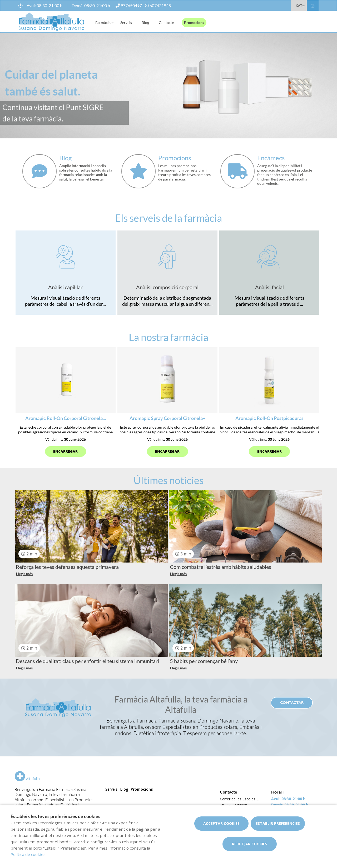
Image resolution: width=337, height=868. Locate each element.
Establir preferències (278, 823)
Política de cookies (28, 854)
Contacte (166, 22)
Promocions (194, 22)
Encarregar (65, 451)
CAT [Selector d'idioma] (299, 5)
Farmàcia (103, 22)
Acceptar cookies (221, 823)
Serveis (126, 22)
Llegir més (24, 574)
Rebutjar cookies (250, 844)
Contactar (292, 703)
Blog (145, 22)
